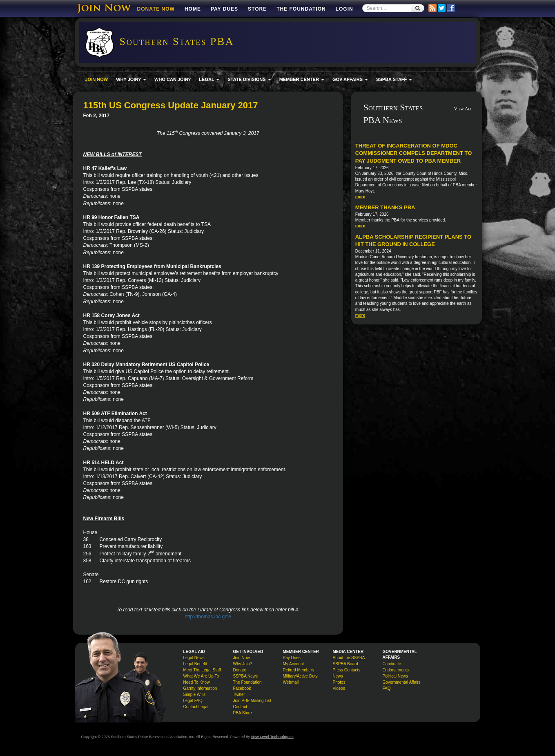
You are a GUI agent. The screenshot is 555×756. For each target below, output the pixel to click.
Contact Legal (196, 707)
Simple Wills (194, 694)
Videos (339, 688)
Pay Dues (224, 9)
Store (257, 9)
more (360, 197)
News (338, 676)
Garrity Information (200, 688)
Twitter (239, 694)
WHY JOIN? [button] (131, 79)
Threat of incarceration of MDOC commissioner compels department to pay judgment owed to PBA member (414, 153)
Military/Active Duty (300, 676)
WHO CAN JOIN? (173, 79)
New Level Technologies (272, 737)
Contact (240, 707)
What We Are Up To (201, 676)
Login (344, 9)
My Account (294, 664)
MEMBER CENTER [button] (302, 79)
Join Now (242, 658)
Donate (240, 670)
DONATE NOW (156, 9)
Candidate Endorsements (396, 667)
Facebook (242, 688)
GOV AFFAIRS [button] (350, 79)
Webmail (291, 682)
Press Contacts (347, 670)
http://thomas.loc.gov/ (208, 617)
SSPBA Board (345, 664)
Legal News (194, 658)
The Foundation (301, 9)
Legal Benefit (195, 664)
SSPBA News (246, 676)
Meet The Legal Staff (202, 670)
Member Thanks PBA (385, 207)
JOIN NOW (97, 79)
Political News (395, 676)
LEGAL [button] (209, 79)
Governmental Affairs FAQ (402, 685)
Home (193, 9)
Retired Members (299, 670)
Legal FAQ (193, 701)
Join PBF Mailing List (252, 701)
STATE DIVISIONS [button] (249, 79)
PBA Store (243, 713)
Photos (339, 682)
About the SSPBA (349, 658)
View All (463, 109)
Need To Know (197, 682)
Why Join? (243, 664)
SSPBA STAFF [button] (394, 79)
